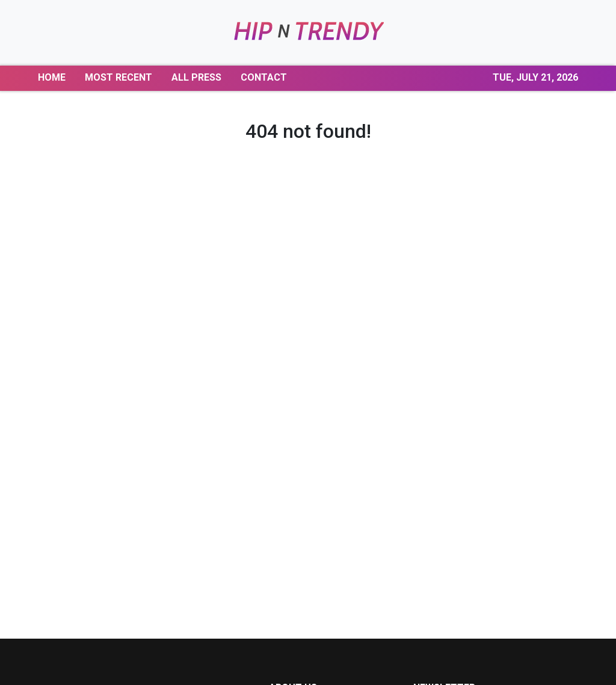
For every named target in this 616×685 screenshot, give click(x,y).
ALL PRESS (196, 77)
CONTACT (264, 77)
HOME (52, 77)
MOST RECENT (119, 77)
